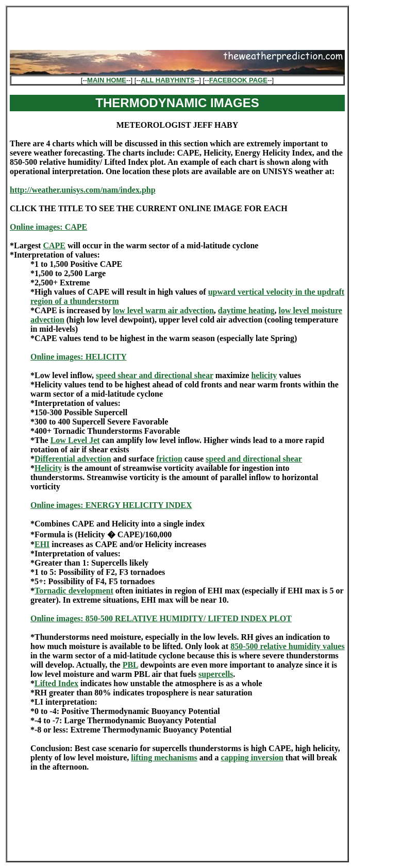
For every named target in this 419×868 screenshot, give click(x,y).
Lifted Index (56, 683)
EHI (42, 544)
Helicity (48, 468)
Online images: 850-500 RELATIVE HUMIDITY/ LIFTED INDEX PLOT (161, 618)
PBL (130, 665)
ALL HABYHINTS (167, 80)
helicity (264, 375)
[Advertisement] (177, 25)
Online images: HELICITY (79, 357)
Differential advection (73, 459)
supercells (216, 674)
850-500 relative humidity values (287, 646)
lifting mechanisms (164, 758)
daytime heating (246, 310)
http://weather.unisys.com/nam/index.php (83, 190)
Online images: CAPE (48, 227)
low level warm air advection (163, 310)
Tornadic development (74, 591)
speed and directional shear (254, 459)
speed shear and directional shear (155, 375)
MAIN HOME (107, 80)
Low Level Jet (75, 440)
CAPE (54, 245)
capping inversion (252, 758)
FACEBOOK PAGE (238, 80)
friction (169, 459)
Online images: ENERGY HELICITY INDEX (111, 505)
